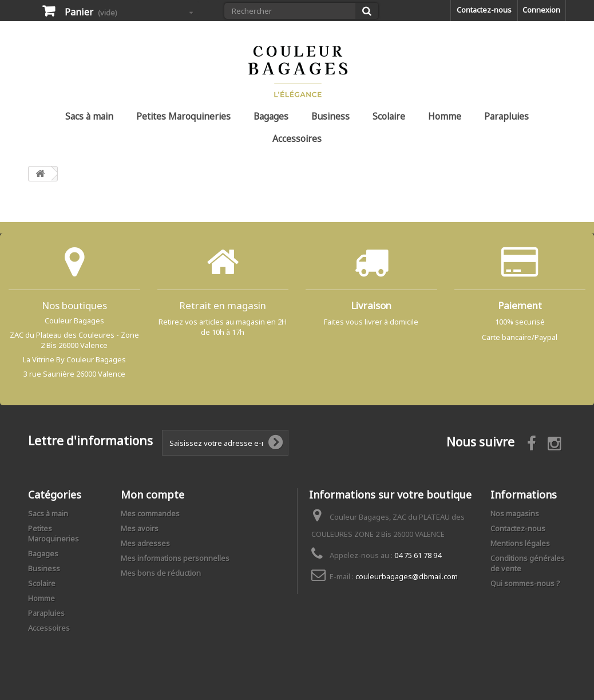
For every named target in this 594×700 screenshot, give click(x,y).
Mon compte (153, 495)
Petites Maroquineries (183, 116)
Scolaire (389, 116)
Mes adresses (145, 543)
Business (330, 116)
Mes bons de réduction (161, 573)
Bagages (271, 116)
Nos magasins (515, 513)
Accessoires (297, 139)
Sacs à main (89, 116)
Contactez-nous (484, 10)
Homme (445, 116)
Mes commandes (150, 513)
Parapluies (506, 116)
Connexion (541, 10)
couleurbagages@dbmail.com (407, 576)
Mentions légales (520, 543)
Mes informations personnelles (175, 558)
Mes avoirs (140, 528)
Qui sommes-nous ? (525, 583)
